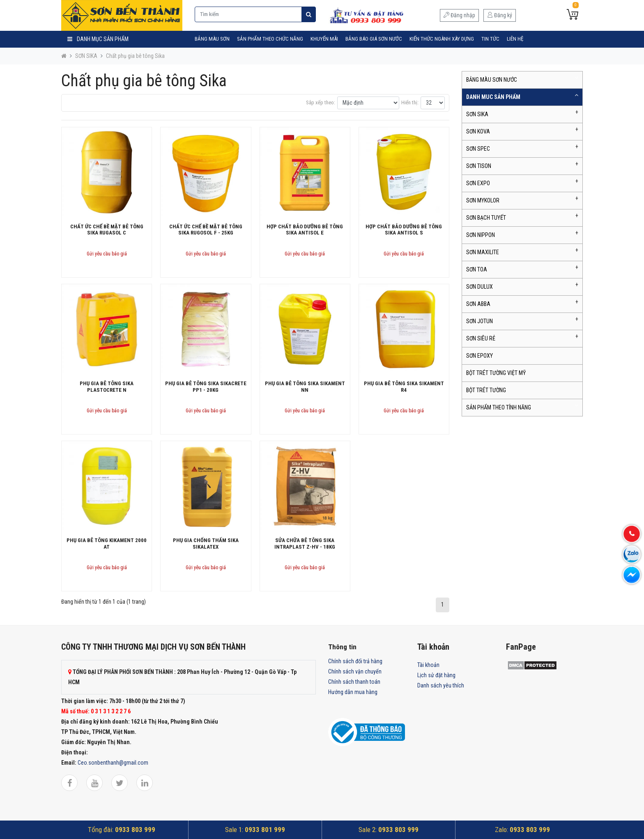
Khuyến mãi (324, 39)
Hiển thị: (410, 102)
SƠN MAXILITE (483, 252)
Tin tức (490, 39)
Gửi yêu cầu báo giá (107, 254)
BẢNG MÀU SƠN (212, 39)
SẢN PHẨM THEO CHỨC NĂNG (270, 39)
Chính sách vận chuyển (355, 671)
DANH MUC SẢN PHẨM (493, 97)
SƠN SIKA (86, 56)
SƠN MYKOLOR (483, 200)
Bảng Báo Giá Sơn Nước (374, 39)
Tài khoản (428, 665)
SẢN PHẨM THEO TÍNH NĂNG (499, 407)
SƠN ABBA (478, 304)
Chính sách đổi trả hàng (355, 661)
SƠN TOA (477, 269)
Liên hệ (515, 39)
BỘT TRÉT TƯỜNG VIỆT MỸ (496, 373)
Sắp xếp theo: (321, 102)
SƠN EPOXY (480, 356)
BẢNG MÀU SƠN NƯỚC (492, 80)
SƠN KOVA (478, 131)
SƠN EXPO (478, 183)
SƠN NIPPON (481, 235)
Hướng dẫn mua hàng (353, 692)
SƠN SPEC (478, 149)
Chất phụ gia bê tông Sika (135, 56)
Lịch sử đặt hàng (436, 675)
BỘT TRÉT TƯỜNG (486, 390)
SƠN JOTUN (480, 321)
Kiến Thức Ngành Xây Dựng (442, 39)
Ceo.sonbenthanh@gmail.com (113, 763)
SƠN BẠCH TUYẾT (486, 218)
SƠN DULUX (480, 287)
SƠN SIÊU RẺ (481, 338)
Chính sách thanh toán (354, 682)
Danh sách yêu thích (441, 685)
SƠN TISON (479, 166)
